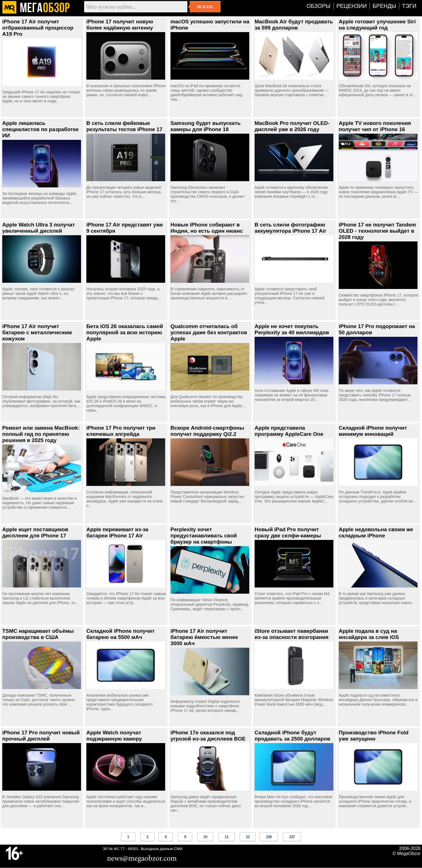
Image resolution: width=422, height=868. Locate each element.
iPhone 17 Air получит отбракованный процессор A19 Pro (38, 28)
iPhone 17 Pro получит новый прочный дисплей (41, 736)
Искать (205, 7)
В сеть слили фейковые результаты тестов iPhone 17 (124, 126)
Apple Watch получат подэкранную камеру (114, 736)
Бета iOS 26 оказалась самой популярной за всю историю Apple (125, 332)
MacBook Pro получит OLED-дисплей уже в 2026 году (292, 126)
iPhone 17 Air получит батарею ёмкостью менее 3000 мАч (204, 637)
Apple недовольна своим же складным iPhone (376, 532)
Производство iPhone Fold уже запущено (374, 736)
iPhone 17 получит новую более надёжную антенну (120, 25)
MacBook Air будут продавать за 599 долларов (294, 25)
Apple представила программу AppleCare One (289, 431)
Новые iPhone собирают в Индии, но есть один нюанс (207, 228)
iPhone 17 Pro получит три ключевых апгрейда (121, 431)
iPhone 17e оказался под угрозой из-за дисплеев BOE (208, 736)
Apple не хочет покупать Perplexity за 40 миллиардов (292, 329)
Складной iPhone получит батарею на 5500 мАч (120, 634)
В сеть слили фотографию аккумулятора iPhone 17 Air (290, 228)
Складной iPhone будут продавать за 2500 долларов (292, 736)
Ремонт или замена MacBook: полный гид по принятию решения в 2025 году (41, 434)
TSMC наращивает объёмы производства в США (38, 634)
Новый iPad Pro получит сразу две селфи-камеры (288, 532)
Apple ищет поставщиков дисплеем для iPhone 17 (35, 532)
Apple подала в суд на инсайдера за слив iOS (369, 634)
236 (269, 837)
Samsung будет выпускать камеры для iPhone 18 (206, 126)
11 (226, 837)
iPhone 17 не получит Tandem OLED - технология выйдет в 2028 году (377, 231)
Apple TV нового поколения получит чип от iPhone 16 (375, 126)
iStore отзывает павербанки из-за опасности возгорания (292, 634)
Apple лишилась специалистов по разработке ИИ (41, 129)
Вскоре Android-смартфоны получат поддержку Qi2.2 (207, 431)
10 (205, 837)
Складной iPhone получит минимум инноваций (373, 431)
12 (248, 837)
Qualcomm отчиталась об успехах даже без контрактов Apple (209, 332)
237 (292, 837)
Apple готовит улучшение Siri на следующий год (377, 25)
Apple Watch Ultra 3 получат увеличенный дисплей (39, 228)
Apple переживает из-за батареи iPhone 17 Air (117, 532)
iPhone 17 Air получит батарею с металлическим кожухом (37, 332)
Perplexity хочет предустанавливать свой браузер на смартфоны (204, 536)
